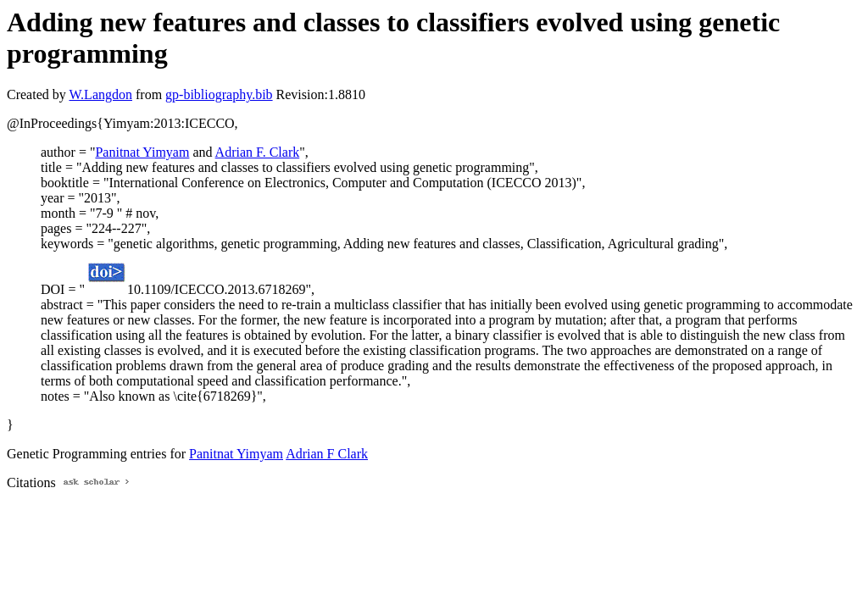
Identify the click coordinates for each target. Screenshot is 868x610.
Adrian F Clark (327, 454)
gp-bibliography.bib (219, 94)
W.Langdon (100, 94)
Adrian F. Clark (258, 152)
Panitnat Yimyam (142, 152)
